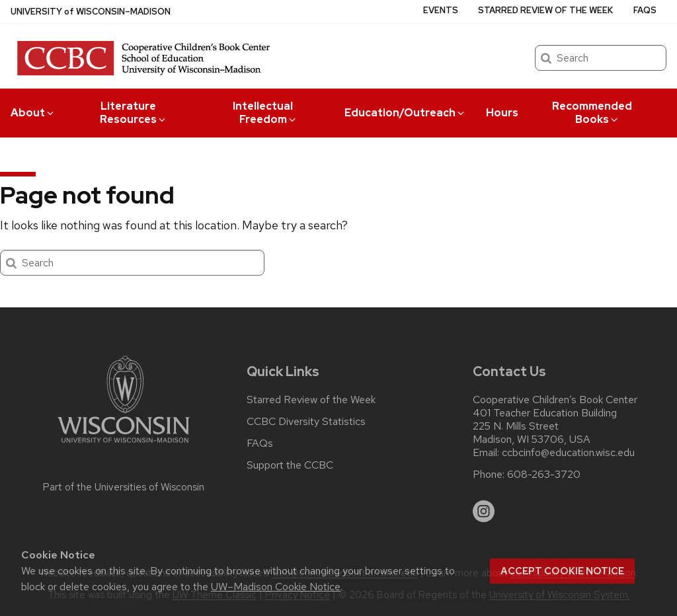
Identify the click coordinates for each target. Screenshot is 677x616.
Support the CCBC (290, 465)
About (33, 113)
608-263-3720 (544, 475)
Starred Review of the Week (545, 10)
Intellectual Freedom (265, 113)
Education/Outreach (405, 113)
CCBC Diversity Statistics (306, 422)
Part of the (124, 487)
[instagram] (484, 512)
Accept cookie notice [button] (562, 571)
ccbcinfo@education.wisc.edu (568, 453)
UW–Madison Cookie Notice (276, 587)
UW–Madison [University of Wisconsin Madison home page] (91, 12)
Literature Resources (134, 113)
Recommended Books (592, 113)
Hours (502, 113)
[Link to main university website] (124, 445)
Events (441, 10)
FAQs (645, 10)
